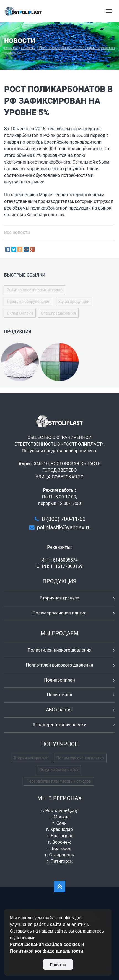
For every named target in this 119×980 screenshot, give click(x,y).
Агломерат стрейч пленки (59, 725)
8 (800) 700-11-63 (64, 519)
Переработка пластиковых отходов (59, 781)
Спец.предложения (58, 313)
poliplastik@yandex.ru (64, 527)
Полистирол (59, 695)
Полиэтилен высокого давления (59, 665)
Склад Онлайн (20, 313)
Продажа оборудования (29, 302)
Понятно (58, 965)
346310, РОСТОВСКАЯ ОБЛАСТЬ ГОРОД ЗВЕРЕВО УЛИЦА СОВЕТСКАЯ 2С (67, 470)
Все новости (17, 232)
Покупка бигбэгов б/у (59, 770)
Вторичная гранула (60, 598)
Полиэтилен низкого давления (59, 650)
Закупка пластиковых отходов (35, 290)
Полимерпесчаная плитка (59, 613)
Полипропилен (59, 680)
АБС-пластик (60, 710)
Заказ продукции (74, 302)
